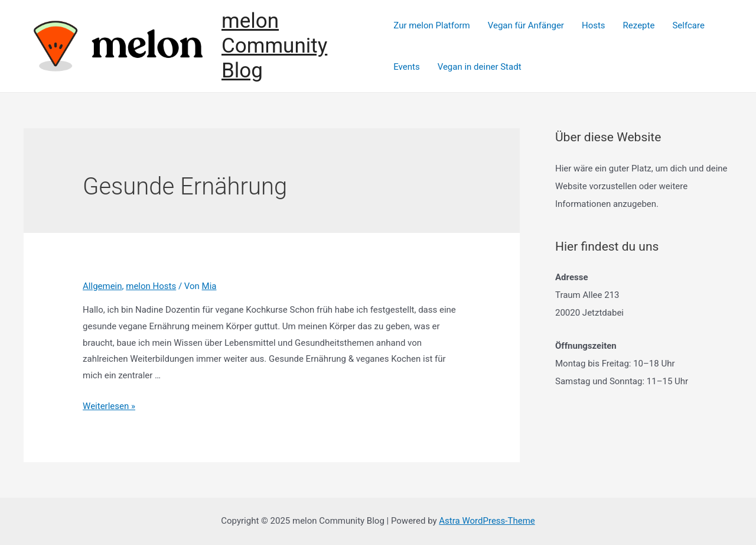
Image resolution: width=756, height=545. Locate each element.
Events (406, 67)
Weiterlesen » (109, 406)
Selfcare (688, 25)
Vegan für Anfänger (526, 25)
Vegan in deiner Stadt (480, 67)
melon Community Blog (274, 46)
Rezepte (639, 25)
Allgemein (102, 286)
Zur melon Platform (431, 25)
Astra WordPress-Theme (487, 521)
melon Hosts (151, 286)
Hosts (594, 25)
